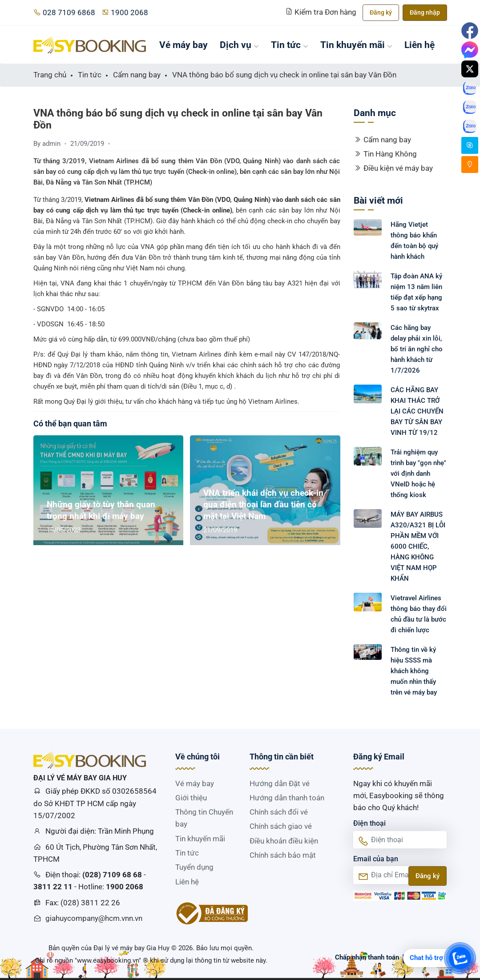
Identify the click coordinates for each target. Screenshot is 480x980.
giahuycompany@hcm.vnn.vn (94, 918)
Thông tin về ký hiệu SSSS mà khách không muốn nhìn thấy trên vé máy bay (414, 671)
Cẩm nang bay (382, 140)
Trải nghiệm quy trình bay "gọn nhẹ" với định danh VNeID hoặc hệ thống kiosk (418, 474)
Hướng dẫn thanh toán (287, 798)
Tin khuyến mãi (356, 45)
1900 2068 (125, 12)
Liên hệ (419, 45)
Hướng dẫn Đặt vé (280, 783)
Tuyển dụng (194, 867)
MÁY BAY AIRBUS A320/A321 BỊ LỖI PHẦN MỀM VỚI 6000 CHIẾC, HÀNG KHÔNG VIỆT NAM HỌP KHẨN (418, 546)
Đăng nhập (425, 12)
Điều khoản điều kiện (284, 841)
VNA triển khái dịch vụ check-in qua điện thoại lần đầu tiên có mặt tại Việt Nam (263, 504)
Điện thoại (369, 823)
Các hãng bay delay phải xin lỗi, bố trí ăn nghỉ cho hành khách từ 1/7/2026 (417, 349)
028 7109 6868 (64, 12)
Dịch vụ (239, 45)
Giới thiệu (191, 798)
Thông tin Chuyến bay (204, 818)
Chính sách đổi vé (279, 812)
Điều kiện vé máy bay (393, 168)
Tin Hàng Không (385, 154)
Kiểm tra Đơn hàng (322, 12)
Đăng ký (381, 12)
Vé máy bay (184, 45)
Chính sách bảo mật (283, 855)
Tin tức (290, 45)
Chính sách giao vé (281, 826)
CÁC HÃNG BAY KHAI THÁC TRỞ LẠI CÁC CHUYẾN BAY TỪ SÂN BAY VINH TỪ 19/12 (417, 411)
